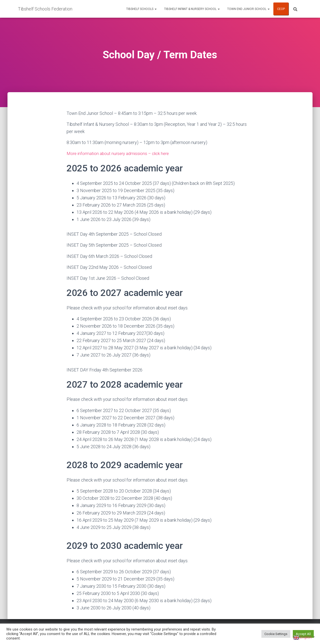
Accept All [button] (303, 634)
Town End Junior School (248, 9)
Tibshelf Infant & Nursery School (192, 9)
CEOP (281, 9)
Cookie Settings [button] (276, 634)
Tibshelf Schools (141, 9)
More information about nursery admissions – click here (120, 153)
